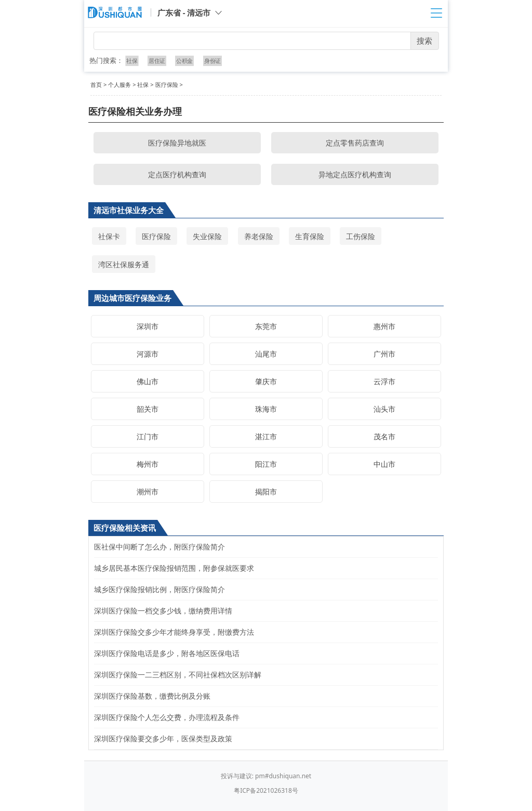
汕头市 (384, 409)
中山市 (384, 464)
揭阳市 (266, 492)
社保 (132, 61)
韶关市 (148, 409)
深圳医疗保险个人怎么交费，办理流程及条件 (167, 717)
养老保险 (259, 236)
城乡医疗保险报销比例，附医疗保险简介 (159, 589)
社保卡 (109, 236)
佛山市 (148, 381)
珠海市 (266, 409)
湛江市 (266, 436)
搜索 (424, 41)
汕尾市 (266, 354)
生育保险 (310, 236)
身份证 (212, 61)
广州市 (384, 354)
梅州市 (148, 464)
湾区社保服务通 (124, 264)
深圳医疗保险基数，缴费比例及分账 (152, 696)
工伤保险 (361, 236)
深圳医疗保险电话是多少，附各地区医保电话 (167, 653)
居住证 (157, 61)
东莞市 (266, 326)
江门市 (148, 436)
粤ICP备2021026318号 (266, 790)
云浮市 (384, 381)
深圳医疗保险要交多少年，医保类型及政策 (163, 738)
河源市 (148, 354)
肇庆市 (266, 381)
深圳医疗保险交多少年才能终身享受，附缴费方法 (174, 632)
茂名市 (384, 436)
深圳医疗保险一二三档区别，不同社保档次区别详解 (178, 675)
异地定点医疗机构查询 (355, 174)
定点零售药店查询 (355, 143)
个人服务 (119, 84)
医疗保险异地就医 (177, 143)
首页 (96, 84)
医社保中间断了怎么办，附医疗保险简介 (159, 547)
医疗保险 (167, 84)
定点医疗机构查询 (177, 174)
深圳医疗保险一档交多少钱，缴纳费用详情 (163, 611)
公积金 (184, 61)
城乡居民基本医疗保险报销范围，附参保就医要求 (174, 568)
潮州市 (148, 492)
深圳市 (148, 326)
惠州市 (384, 326)
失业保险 (207, 236)
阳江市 (266, 464)
